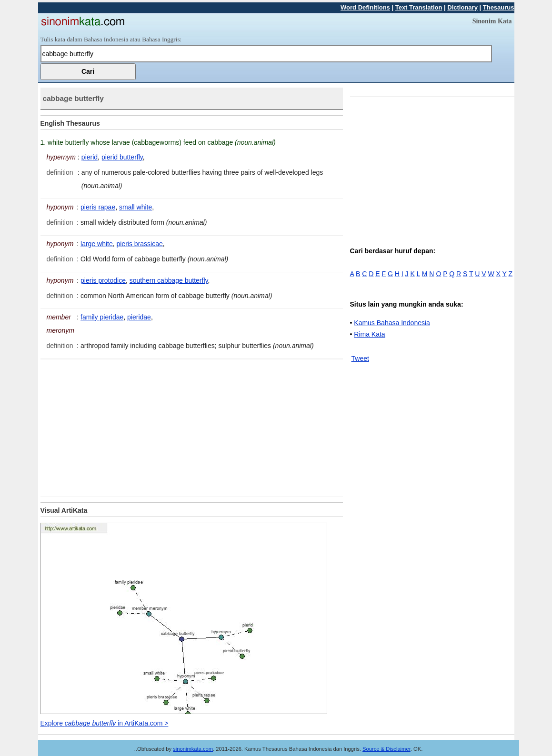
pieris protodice (103, 280)
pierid (90, 157)
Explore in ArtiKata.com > (105, 723)
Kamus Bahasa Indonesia (392, 323)
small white (135, 207)
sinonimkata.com (193, 749)
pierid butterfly (122, 157)
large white (97, 244)
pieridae (139, 317)
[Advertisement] (120, 426)
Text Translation (419, 7)
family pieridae (102, 317)
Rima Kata (369, 334)
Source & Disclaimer (386, 749)
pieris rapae (98, 207)
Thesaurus (499, 7)
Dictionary (462, 7)
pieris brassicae (140, 244)
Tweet (360, 358)
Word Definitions (365, 7)
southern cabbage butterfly (169, 280)
